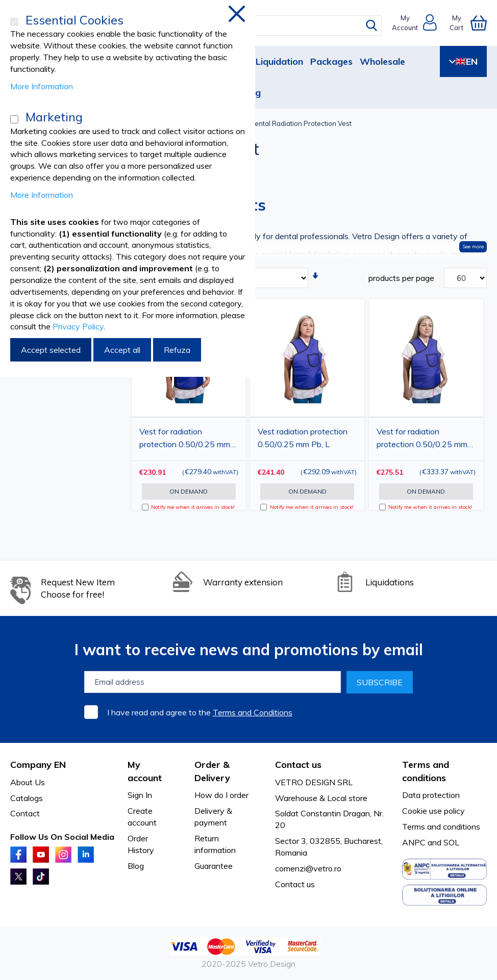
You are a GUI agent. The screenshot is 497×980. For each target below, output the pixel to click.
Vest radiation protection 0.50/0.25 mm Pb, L (303, 438)
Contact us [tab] (298, 765)
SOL (451, 842)
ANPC (414, 842)
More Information (42, 86)
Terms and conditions (441, 827)
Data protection (431, 795)
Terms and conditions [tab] (426, 771)
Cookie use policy (433, 811)
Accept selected (51, 350)
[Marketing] (14, 119)
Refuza (177, 350)
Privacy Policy (78, 326)
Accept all (122, 350)
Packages (331, 61)
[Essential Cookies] (14, 22)
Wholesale (382, 61)
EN (463, 61)
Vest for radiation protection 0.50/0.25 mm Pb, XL (422, 440)
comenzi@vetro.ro (308, 868)
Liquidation (279, 61)
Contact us (295, 884)
